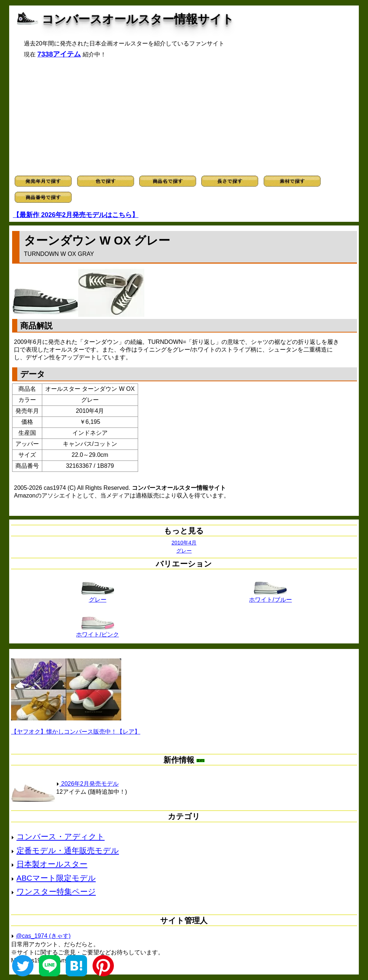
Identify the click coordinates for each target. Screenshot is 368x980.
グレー (184, 551)
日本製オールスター (52, 864)
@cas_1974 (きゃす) (44, 936)
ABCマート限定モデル (56, 878)
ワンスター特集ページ (56, 891)
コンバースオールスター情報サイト (138, 19)
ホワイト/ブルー (270, 597)
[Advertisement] (184, 117)
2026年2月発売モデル (87, 784)
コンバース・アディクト (61, 836)
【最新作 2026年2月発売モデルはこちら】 (76, 215)
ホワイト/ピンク (97, 632)
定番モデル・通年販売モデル (68, 850)
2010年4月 (184, 543)
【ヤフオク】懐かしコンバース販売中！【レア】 (76, 732)
